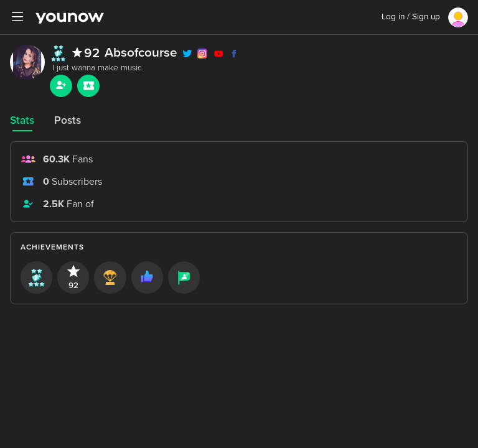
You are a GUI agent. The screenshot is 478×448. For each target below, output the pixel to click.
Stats (22, 120)
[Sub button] (88, 86)
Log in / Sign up (411, 17)
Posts (68, 120)
